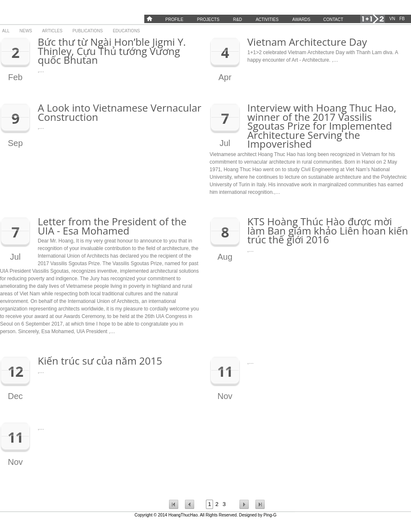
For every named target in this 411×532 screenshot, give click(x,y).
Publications (88, 31)
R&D (238, 20)
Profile (174, 20)
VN (392, 19)
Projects (208, 20)
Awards (301, 20)
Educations (126, 31)
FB (402, 19)
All (6, 31)
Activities (267, 20)
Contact (333, 20)
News (26, 31)
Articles (52, 31)
